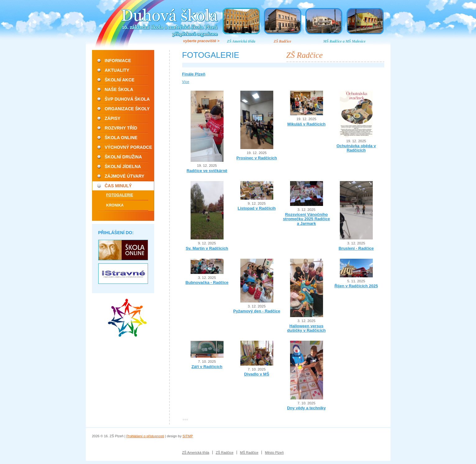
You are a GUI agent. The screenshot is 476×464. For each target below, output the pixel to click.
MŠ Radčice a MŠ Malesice (344, 41)
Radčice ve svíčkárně (207, 171)
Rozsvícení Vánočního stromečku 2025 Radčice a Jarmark (306, 219)
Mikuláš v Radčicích (306, 124)
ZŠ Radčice (282, 41)
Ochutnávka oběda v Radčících (356, 148)
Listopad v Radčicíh (256, 208)
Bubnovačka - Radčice (207, 282)
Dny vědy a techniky (306, 408)
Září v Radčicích (207, 367)
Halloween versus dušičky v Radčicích (307, 328)
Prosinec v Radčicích (256, 158)
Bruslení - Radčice (356, 248)
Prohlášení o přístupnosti (145, 436)
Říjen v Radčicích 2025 (356, 286)
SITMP (188, 436)
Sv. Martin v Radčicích (207, 248)
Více (186, 82)
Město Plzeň (274, 453)
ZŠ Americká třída (241, 41)
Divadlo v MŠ (257, 374)
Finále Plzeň (194, 74)
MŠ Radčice (249, 453)
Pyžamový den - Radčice (257, 311)
